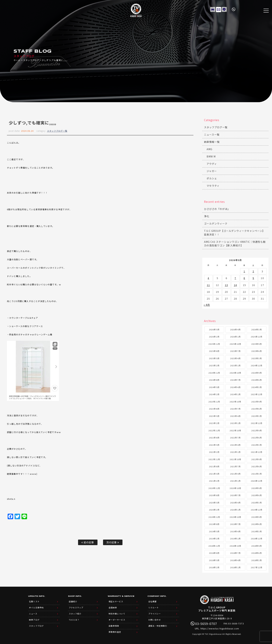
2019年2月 (214, 539)
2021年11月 (214, 459)
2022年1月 (235, 452)
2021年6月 (256, 466)
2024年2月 (214, 394)
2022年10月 (235, 430)
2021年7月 (235, 466)
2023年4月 (235, 416)
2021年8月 (214, 466)
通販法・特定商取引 (158, 623)
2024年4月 (235, 387)
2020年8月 (214, 495)
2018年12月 (257, 539)
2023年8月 (214, 409)
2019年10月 (235, 517)
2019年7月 (235, 524)
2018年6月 (256, 553)
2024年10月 (235, 373)
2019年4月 (235, 531)
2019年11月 (214, 517)
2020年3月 (256, 503)
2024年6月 (256, 380)
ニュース (33, 612)
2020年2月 (214, 510)
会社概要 (152, 601)
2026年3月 (256, 329)
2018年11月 (214, 546)
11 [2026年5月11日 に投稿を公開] (208, 285)
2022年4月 (235, 445)
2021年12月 (257, 452)
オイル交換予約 (36, 607)
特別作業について (117, 612)
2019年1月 (235, 539)
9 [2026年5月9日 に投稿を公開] (253, 278)
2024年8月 (214, 380)
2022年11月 (214, 430)
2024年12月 (257, 365)
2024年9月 (256, 373)
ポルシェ (212, 178)
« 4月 (207, 305)
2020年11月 (214, 488)
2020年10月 (235, 488)
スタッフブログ (31, 60)
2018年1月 (235, 567)
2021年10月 (235, 459)
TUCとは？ (74, 618)
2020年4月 (235, 503)
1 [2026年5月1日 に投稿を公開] (244, 271)
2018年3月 (256, 560)
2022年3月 (256, 445)
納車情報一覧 (212, 142)
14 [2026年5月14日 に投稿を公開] (235, 285)
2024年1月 (235, 394)
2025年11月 (214, 344)
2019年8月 (214, 524)
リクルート (154, 607)
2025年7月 (235, 351)
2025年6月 (256, 351)
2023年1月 (235, 423)
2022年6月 (256, 438)
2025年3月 (256, 358)
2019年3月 (256, 531)
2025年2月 (214, 365)
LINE (224, 9)
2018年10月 (235, 546)
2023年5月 (214, 416)
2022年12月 (257, 423)
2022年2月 (214, 452)
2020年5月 (214, 503)
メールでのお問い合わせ (219, 9)
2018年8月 (214, 553)
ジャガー (212, 171)
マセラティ (213, 186)
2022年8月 (214, 438)
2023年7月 (235, 409)
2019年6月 (256, 524)
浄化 (207, 216)
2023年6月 (256, 409)
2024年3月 (256, 387)
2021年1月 (235, 481)
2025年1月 (235, 365)
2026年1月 (235, 337)
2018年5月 (214, 560)
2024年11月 (214, 373)
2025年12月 (257, 337)
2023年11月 (214, 402)
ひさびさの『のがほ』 (217, 209)
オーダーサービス (117, 618)
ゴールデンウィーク (216, 223)
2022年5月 (214, 445)
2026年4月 (235, 329)
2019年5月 (214, 531)
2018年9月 (256, 546)
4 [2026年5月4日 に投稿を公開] (208, 278)
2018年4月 (235, 560)
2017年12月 (257, 567)
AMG (209, 149)
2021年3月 (256, 474)
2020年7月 (235, 495)
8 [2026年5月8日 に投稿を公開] (244, 278)
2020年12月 (257, 481)
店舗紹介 (73, 601)
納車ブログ (34, 618)
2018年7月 (235, 553)
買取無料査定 (115, 629)
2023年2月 (214, 423)
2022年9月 (256, 430)
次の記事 (113, 542)
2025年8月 (214, 351)
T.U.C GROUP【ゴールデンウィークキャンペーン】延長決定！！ (234, 233)
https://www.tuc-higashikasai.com (220, 628)
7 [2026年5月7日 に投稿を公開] (235, 278)
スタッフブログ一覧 (57, 131)
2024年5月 (214, 387)
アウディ (212, 164)
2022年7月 (235, 438)
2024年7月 (235, 380)
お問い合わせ (155, 618)
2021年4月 (235, 474)
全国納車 (113, 607)
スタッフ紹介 (75, 612)
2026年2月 (214, 337)
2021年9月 (256, 459)
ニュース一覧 (212, 134)
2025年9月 (256, 344)
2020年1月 (235, 510)
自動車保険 (114, 623)
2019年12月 (257, 510)
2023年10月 (235, 402)
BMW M (211, 156)
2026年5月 (214, 329)
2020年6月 (256, 495)
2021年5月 (214, 474)
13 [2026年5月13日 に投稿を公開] (226, 285)
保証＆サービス (116, 601)
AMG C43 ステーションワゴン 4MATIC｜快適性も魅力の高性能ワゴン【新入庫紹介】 (235, 244)
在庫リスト (213, 9)
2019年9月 (256, 517)
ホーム (17, 60)
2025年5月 (214, 358)
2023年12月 (257, 394)
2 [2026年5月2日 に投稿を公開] (253, 271)
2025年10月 (235, 344)
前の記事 (88, 542)
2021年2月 (214, 481)
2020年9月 (256, 488)
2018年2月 (214, 567)
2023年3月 (256, 416)
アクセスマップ (76, 607)
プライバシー (155, 612)
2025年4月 (235, 358)
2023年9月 (256, 402)
